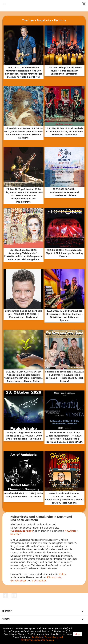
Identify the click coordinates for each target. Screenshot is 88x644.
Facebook (5, 596)
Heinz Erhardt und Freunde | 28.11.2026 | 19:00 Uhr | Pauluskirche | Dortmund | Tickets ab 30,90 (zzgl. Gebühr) (64, 498)
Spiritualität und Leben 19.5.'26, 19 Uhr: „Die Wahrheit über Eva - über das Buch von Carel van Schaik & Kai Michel (23, 133)
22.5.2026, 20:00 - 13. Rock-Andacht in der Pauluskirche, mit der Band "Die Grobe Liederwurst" (64, 131)
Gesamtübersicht (22, 531)
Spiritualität (39, 580)
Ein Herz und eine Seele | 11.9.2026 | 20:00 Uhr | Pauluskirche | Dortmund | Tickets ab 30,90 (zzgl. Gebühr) (65, 376)
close (78, 634)
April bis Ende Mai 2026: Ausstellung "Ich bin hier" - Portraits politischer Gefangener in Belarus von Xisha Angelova (23, 255)
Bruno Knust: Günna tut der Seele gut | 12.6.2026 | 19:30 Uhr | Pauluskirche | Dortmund (23, 314)
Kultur (62, 574)
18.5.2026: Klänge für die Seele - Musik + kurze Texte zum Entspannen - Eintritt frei (64, 71)
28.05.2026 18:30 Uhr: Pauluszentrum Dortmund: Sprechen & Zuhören (65, 192)
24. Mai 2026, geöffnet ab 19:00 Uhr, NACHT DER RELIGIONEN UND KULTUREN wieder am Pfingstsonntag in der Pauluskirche (24, 195)
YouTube (14, 596)
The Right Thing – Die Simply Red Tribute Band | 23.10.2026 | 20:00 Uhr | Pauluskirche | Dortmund (24, 436)
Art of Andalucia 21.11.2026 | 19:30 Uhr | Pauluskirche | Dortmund (24, 495)
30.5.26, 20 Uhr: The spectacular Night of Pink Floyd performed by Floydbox (65, 253)
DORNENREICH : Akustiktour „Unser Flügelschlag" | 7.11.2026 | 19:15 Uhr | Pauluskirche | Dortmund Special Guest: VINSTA (65, 437)
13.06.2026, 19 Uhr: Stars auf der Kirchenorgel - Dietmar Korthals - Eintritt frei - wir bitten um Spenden (64, 315)
